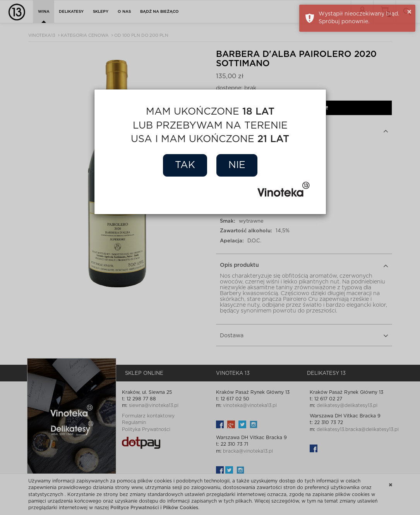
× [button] (409, 12)
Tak (185, 165)
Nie (237, 165)
